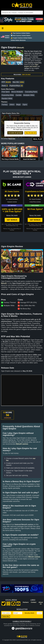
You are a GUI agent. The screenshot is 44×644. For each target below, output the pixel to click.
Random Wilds (7, 99)
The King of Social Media (10, 159)
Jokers (12, 105)
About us (41, 603)
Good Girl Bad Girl (29, 159)
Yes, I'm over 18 (31, 133)
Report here (12, 139)
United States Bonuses (18, 40)
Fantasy (5, 105)
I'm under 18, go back (15, 133)
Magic (18, 105)
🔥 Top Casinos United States (20, 33)
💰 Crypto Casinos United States (21, 38)
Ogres (25, 105)
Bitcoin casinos (34, 557)
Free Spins (6, 92)
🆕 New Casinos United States (21, 36)
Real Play (38, 139)
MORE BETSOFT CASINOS (22, 177)
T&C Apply (8, 224)
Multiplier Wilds (29, 95)
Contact (34, 602)
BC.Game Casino (12, 191)
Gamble (19, 95)
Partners (26, 602)
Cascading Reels (31, 92)
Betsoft (20, 48)
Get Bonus (12, 220)
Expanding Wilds (8, 95)
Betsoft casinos (22, 444)
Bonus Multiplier (17, 92)
